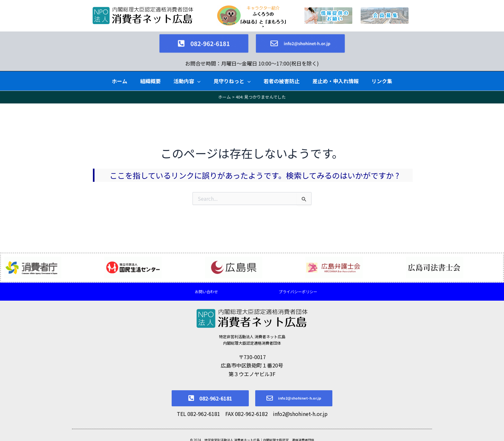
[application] (197, 74)
